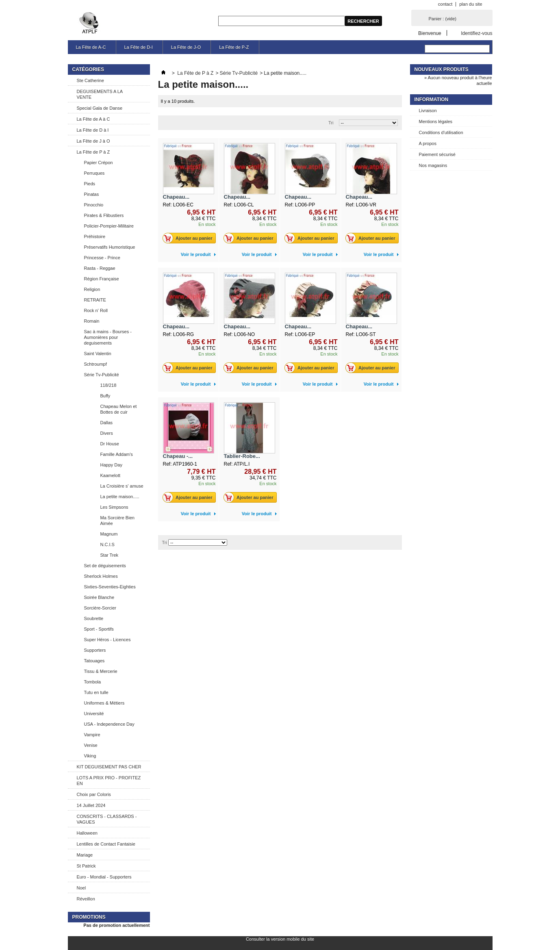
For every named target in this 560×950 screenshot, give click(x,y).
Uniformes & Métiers (104, 703)
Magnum (109, 534)
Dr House (110, 444)
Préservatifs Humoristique (110, 247)
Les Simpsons (114, 507)
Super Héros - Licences (107, 640)
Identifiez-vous (476, 33)
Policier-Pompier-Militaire (109, 226)
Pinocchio (94, 205)
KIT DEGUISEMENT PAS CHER (109, 767)
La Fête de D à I (93, 130)
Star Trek (110, 555)
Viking (90, 756)
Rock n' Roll (96, 310)
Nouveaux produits (442, 69)
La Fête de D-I (139, 47)
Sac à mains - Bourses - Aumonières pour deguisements (108, 337)
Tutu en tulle (96, 692)
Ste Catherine (90, 80)
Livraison (428, 111)
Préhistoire (95, 236)
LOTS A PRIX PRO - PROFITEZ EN (109, 781)
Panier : (443, 19)
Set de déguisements (105, 566)
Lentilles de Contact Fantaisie (106, 844)
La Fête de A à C (93, 119)
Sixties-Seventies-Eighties (110, 587)
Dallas (107, 423)
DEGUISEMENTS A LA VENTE (100, 94)
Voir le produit (196, 254)
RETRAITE (95, 300)
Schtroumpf (96, 364)
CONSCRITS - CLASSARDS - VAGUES (107, 819)
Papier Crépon (99, 163)
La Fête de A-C (91, 47)
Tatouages (94, 661)
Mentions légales (436, 121)
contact (445, 4)
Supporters (95, 650)
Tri (331, 123)
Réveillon (86, 899)
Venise (91, 745)
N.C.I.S (107, 544)
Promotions (89, 917)
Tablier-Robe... (242, 456)
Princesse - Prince (102, 258)
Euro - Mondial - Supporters (104, 877)
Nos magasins (433, 165)
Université (94, 714)
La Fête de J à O (93, 141)
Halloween (87, 833)
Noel (81, 888)
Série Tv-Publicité (102, 375)
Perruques (94, 173)
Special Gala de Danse (100, 108)
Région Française (102, 279)
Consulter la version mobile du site (280, 939)
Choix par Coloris (94, 794)
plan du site (471, 4)
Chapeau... (176, 197)
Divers (107, 433)
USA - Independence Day (109, 724)
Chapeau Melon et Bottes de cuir (119, 409)
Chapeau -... (178, 456)
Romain (92, 321)
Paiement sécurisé (437, 154)
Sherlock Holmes (101, 576)
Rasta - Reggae (100, 268)
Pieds (90, 184)
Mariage (85, 855)
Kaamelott (111, 475)
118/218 (109, 385)
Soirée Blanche (99, 597)
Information (432, 100)
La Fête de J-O (186, 47)
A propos (428, 143)
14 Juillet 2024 (91, 805)
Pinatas (92, 194)
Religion (92, 289)
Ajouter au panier (190, 238)
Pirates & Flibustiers (104, 215)
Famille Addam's (117, 454)
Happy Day (111, 465)
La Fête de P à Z (93, 152)
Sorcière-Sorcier (100, 608)
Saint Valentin (98, 354)
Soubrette (94, 618)
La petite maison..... (120, 497)
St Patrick (86, 866)
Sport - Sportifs (99, 629)
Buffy (105, 396)
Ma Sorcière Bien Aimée (117, 521)
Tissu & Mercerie (101, 671)
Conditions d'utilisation (441, 132)
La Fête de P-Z (234, 47)
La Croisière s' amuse (122, 486)
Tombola (93, 682)
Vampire (92, 735)
